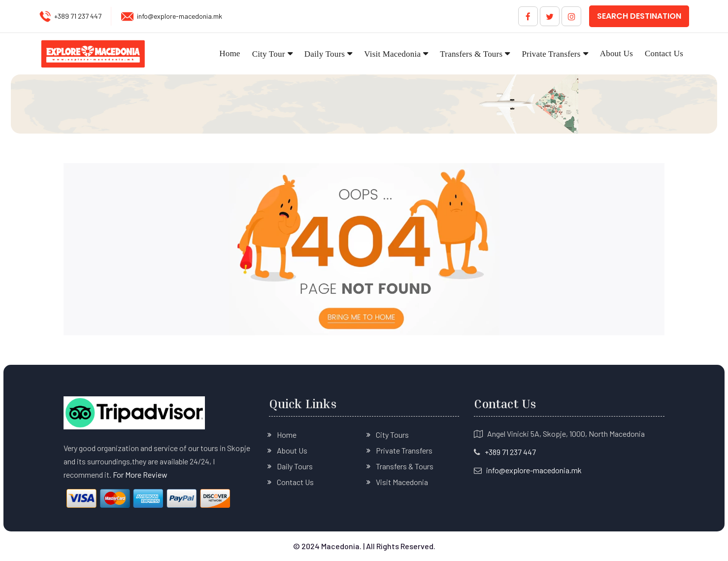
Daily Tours (325, 54)
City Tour (269, 54)
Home (230, 53)
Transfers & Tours (471, 54)
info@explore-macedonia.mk (180, 16)
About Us (616, 53)
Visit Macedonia (392, 54)
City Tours (392, 435)
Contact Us (664, 53)
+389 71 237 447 (78, 16)
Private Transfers (551, 54)
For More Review (140, 474)
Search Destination (639, 16)
